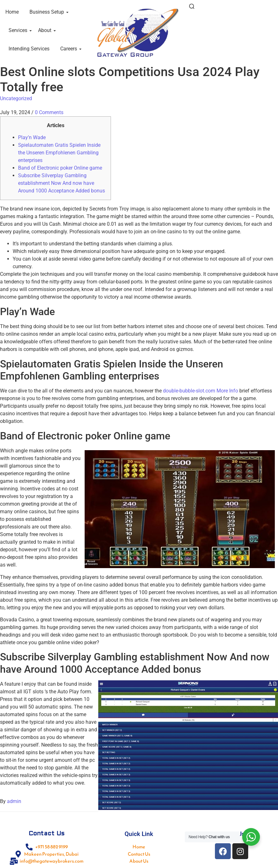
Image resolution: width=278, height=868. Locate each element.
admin (14, 801)
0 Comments (49, 112)
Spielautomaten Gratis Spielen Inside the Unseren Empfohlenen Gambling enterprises (59, 153)
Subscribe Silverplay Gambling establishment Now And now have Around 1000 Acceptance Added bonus (61, 183)
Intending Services (29, 49)
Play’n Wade (32, 137)
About (46, 30)
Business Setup (48, 12)
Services (19, 30)
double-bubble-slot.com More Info (200, 391)
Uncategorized (16, 98)
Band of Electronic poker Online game (60, 168)
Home (12, 12)
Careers (70, 49)
